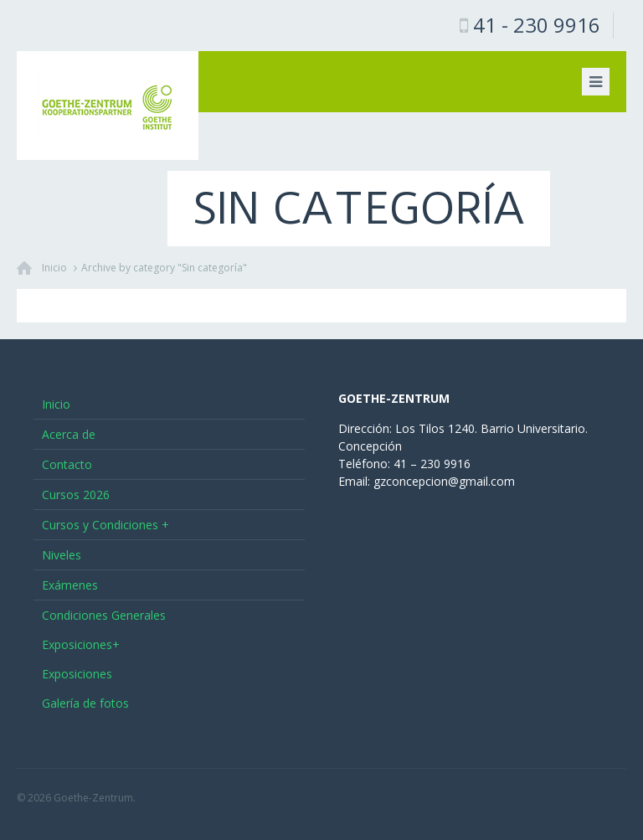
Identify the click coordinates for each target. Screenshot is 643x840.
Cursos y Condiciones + (105, 525)
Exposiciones (77, 674)
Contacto (67, 464)
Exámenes (70, 585)
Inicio (54, 268)
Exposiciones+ (81, 644)
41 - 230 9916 (537, 25)
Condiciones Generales (104, 615)
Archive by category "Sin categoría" (164, 268)
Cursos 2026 (76, 495)
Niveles (62, 555)
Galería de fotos (85, 703)
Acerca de (69, 434)
